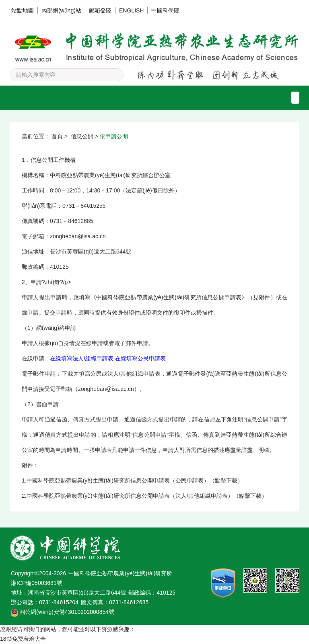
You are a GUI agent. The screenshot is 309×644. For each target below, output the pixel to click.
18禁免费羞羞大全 (23, 639)
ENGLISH (131, 10)
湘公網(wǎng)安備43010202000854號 (67, 612)
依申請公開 (114, 136)
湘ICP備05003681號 (37, 583)
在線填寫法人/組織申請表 (82, 358)
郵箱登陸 (100, 10)
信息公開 (82, 136)
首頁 (57, 136)
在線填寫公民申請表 (140, 358)
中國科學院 (165, 10)
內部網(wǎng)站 (61, 10)
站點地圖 (23, 10)
